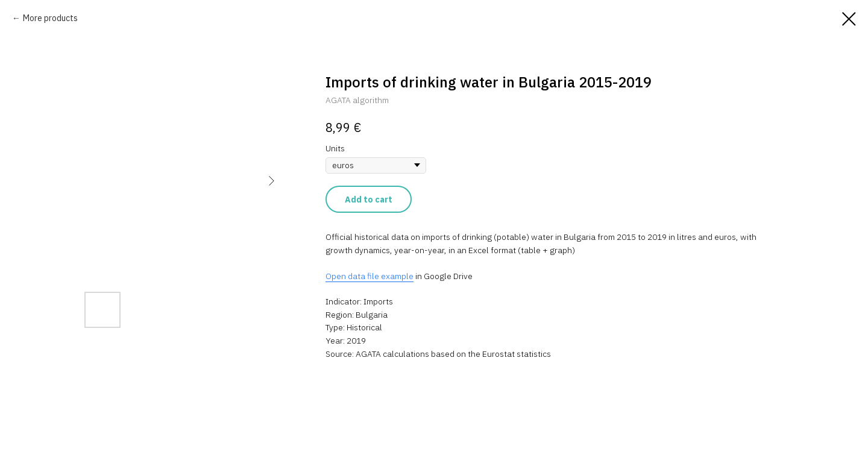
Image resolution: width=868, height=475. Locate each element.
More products (50, 18)
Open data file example (370, 276)
